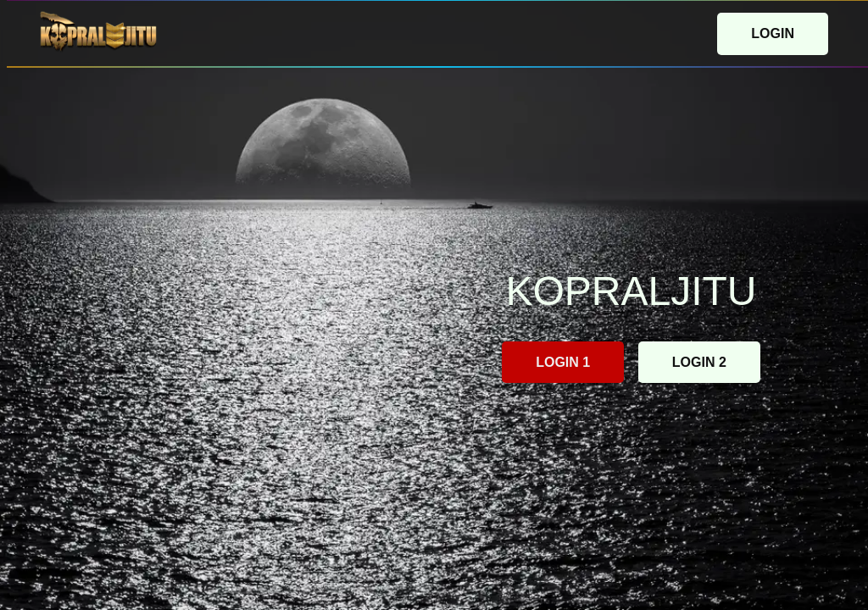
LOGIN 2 (699, 362)
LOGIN (773, 33)
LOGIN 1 (563, 362)
